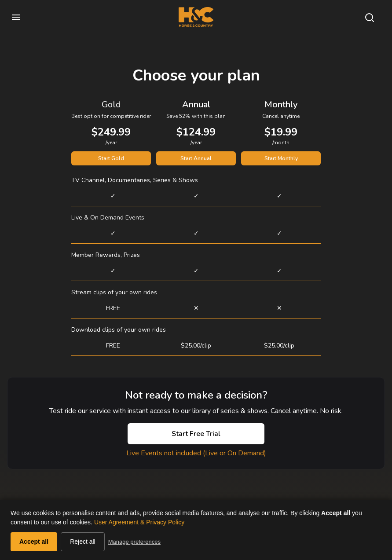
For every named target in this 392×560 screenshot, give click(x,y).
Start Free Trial (196, 434)
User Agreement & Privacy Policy (139, 522)
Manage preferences (134, 542)
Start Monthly (281, 158)
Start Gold (111, 158)
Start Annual (196, 158)
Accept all (34, 542)
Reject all (83, 542)
